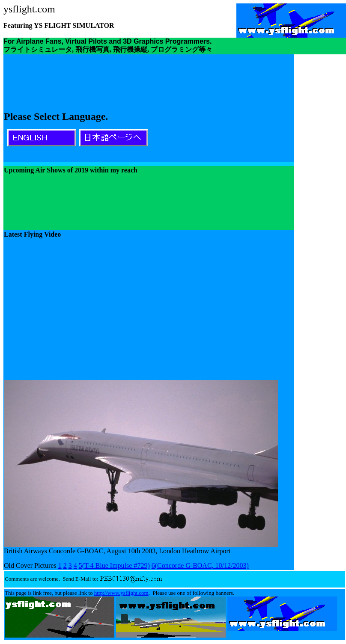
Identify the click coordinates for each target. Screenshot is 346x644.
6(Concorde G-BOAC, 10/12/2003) (200, 565)
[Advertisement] (229, 108)
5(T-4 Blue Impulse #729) (114, 565)
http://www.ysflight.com (121, 593)
